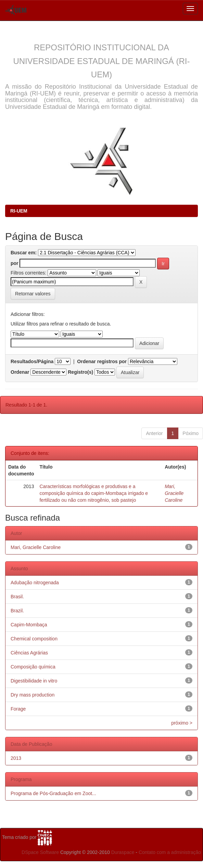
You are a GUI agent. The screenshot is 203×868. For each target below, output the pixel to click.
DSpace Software (40, 852)
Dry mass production (33, 695)
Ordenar (20, 372)
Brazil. (17, 611)
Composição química (33, 667)
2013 (16, 758)
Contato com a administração (170, 852)
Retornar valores (33, 294)
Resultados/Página (32, 361)
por (15, 263)
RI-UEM (19, 211)
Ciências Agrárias (29, 653)
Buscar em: (24, 253)
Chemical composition (34, 639)
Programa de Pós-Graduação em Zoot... (53, 793)
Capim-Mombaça (29, 625)
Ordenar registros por (102, 361)
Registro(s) (80, 372)
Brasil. (17, 597)
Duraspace (123, 852)
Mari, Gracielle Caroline (174, 493)
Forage (18, 709)
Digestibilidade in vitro (34, 681)
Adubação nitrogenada (35, 583)
